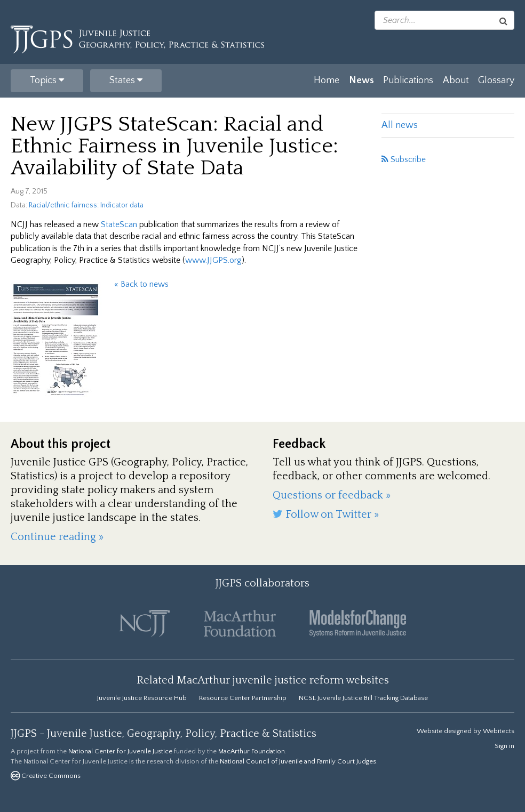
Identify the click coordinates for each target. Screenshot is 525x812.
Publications (408, 81)
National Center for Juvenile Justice (120, 751)
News (361, 81)
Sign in (504, 746)
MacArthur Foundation (252, 751)
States (126, 81)
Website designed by (466, 731)
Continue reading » (57, 537)
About (456, 81)
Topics (47, 81)
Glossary (496, 81)
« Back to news (141, 284)
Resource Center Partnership (243, 698)
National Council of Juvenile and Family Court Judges (298, 761)
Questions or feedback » (332, 495)
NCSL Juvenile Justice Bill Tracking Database (363, 698)
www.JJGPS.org (213, 260)
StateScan (119, 224)
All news (400, 125)
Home (327, 81)
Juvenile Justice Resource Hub (142, 698)
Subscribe (404, 159)
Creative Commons (46, 776)
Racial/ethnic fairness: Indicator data (86, 205)
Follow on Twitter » (326, 514)
